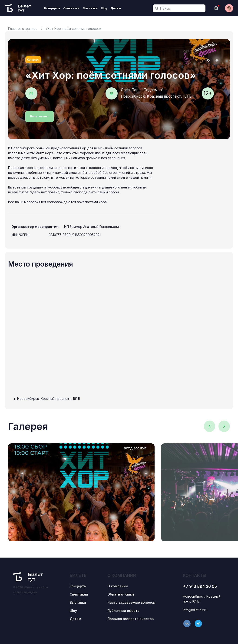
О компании (118, 586)
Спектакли (71, 8)
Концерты (52, 8)
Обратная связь (121, 594)
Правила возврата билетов (131, 619)
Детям (116, 8)
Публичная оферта (123, 611)
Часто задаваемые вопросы (131, 602)
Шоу (104, 8)
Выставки (90, 8)
